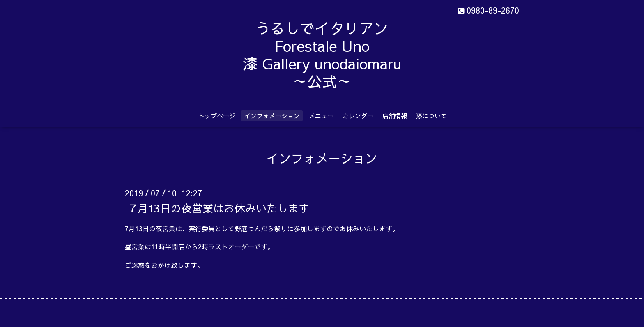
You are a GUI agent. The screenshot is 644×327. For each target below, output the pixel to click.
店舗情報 (395, 116)
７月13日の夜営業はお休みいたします (218, 207)
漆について (431, 116)
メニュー (321, 116)
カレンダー (358, 116)
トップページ (217, 116)
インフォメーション (272, 116)
